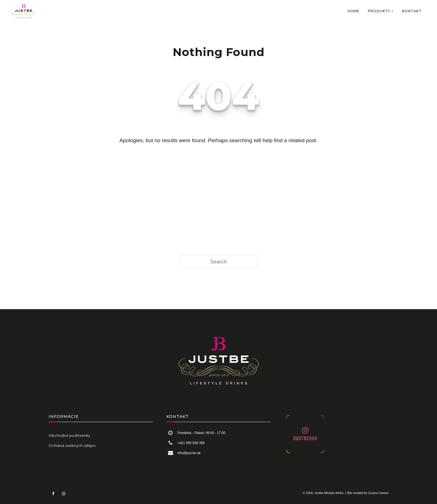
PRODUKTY (379, 11)
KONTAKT (412, 11)
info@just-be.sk (189, 453)
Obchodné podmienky (69, 435)
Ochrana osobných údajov (72, 445)
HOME (354, 11)
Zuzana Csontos (378, 493)
